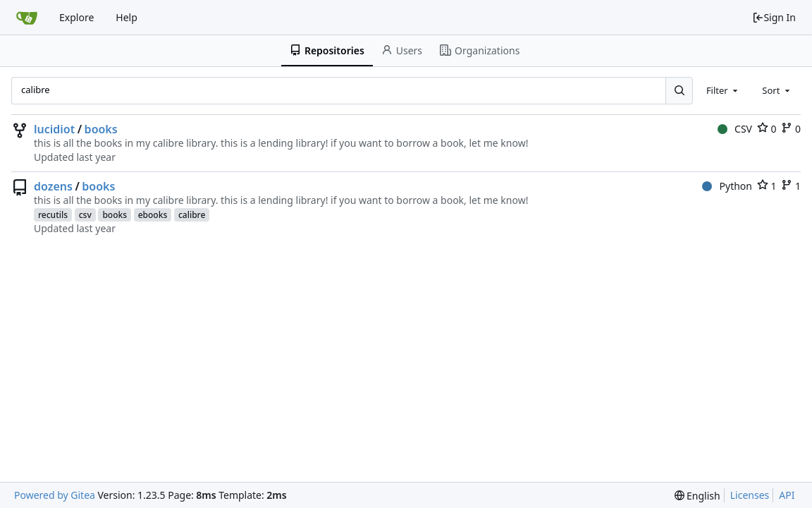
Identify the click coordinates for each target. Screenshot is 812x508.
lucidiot (54, 129)
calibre (192, 215)
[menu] (697, 496)
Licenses (750, 495)
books (101, 129)
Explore (76, 17)
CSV (735, 129)
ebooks (153, 215)
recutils (53, 215)
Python (727, 186)
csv (85, 215)
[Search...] (679, 90)
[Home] (27, 18)
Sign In (774, 17)
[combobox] (723, 90)
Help (127, 17)
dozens (53, 186)
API (787, 495)
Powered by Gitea (55, 495)
